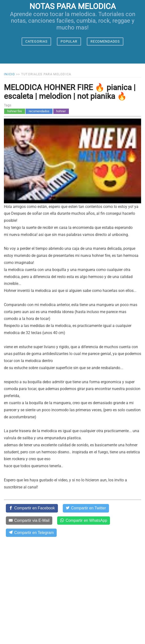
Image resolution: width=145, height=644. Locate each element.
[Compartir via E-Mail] (29, 521)
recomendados (39, 111)
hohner (61, 111)
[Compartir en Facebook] (32, 508)
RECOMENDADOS (105, 41)
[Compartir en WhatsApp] (84, 521)
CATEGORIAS (36, 41)
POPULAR (69, 41)
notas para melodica (73, 6)
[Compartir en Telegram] (31, 533)
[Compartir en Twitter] (86, 508)
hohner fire (15, 111)
